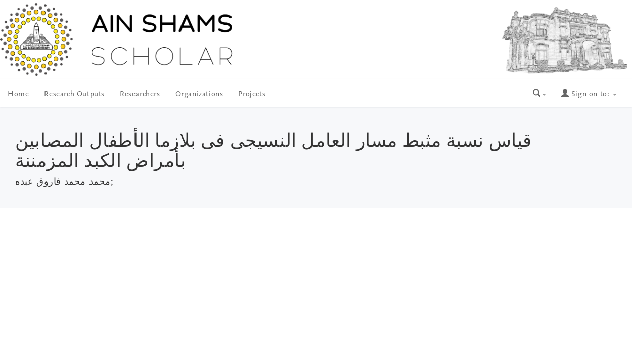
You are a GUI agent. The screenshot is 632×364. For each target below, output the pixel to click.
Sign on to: (589, 94)
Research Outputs (74, 94)
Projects (252, 94)
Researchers (140, 94)
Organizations (199, 94)
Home (18, 94)
